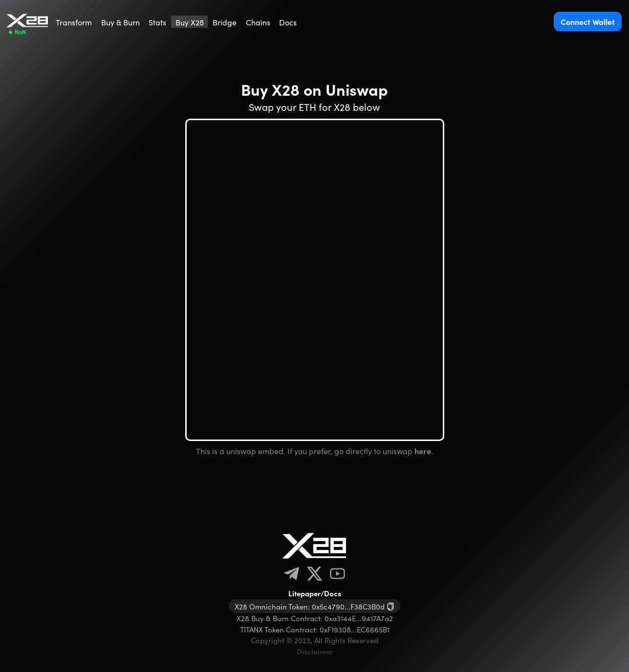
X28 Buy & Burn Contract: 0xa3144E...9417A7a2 (315, 618)
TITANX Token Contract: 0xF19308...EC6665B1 (315, 629)
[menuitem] (74, 22)
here (423, 451)
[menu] (176, 21)
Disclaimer (315, 651)
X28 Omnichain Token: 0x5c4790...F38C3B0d (310, 606)
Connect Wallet (588, 21)
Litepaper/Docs (315, 593)
